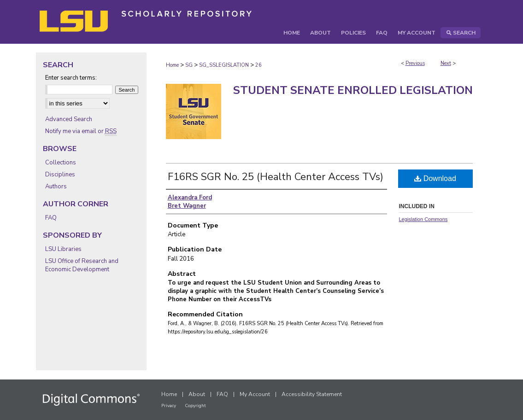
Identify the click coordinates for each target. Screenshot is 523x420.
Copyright (195, 406)
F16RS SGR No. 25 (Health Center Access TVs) (276, 177)
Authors (56, 187)
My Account (255, 394)
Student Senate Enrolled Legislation (353, 90)
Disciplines (60, 175)
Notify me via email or (81, 131)
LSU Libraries (63, 249)
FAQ (51, 218)
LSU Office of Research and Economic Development (82, 265)
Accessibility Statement (312, 394)
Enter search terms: (71, 78)
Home (172, 65)
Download (435, 178)
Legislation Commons (423, 219)
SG (189, 65)
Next (446, 63)
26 (259, 65)
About (197, 394)
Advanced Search (69, 119)
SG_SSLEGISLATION (224, 65)
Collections (61, 163)
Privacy (169, 406)
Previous (415, 63)
